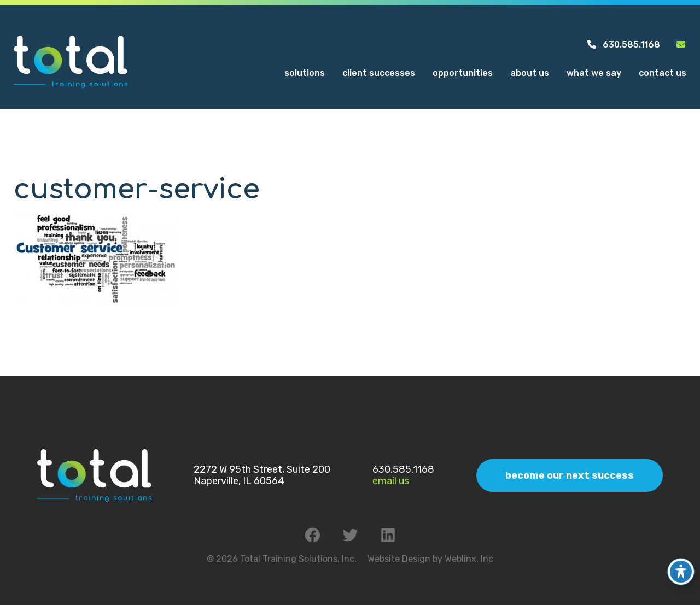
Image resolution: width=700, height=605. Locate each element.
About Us (530, 73)
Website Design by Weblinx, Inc (430, 559)
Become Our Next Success (570, 475)
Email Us (391, 481)
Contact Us (663, 73)
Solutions (305, 73)
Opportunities (463, 73)
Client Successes (379, 73)
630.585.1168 (623, 45)
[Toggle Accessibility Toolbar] (681, 566)
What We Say (594, 73)
